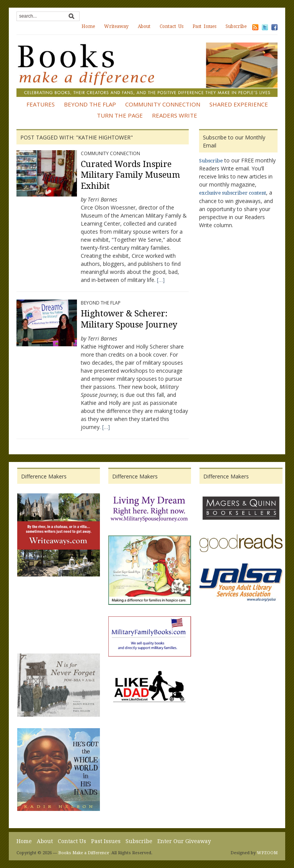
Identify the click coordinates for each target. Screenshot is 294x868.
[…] (160, 280)
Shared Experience (239, 104)
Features (41, 104)
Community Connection (163, 104)
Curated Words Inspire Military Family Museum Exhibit (130, 175)
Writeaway (116, 26)
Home (88, 26)
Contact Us (171, 26)
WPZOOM (267, 853)
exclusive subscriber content (233, 193)
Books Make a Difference (84, 853)
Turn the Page (120, 115)
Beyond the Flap (90, 104)
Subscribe (236, 26)
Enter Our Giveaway (184, 841)
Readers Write (175, 115)
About (144, 26)
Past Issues (204, 26)
